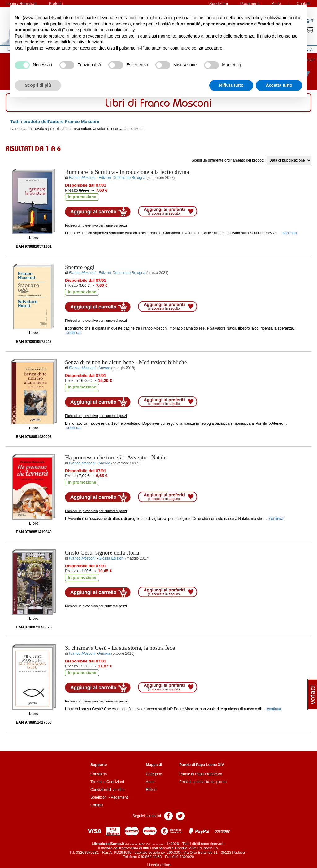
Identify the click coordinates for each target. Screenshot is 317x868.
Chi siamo (99, 774)
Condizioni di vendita (108, 790)
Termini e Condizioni (107, 782)
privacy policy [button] (250, 18)
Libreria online (158, 865)
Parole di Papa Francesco (201, 774)
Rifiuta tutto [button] (231, 85)
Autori (151, 782)
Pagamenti (120, 797)
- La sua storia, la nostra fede (120, 648)
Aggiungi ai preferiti (168, 211)
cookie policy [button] (122, 30)
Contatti (97, 805)
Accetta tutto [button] (279, 85)
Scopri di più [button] (38, 85)
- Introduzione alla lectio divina (127, 172)
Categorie (154, 774)
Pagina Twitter (180, 815)
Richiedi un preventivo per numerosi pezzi (96, 225)
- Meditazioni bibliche (126, 362)
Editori (151, 790)
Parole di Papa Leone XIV (202, 765)
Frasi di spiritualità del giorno (203, 782)
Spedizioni (99, 797)
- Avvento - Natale (116, 457)
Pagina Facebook (168, 815)
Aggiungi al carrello (98, 212)
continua (290, 233)
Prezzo (72, 190)
